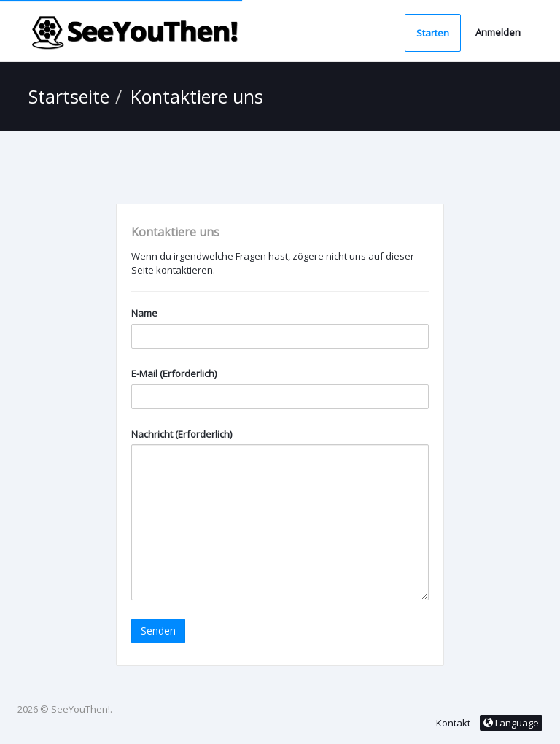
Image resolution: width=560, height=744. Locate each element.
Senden (158, 631)
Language (511, 723)
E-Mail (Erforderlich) (174, 373)
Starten (433, 33)
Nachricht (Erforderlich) (182, 434)
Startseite (69, 96)
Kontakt (453, 723)
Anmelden (498, 32)
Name (144, 313)
